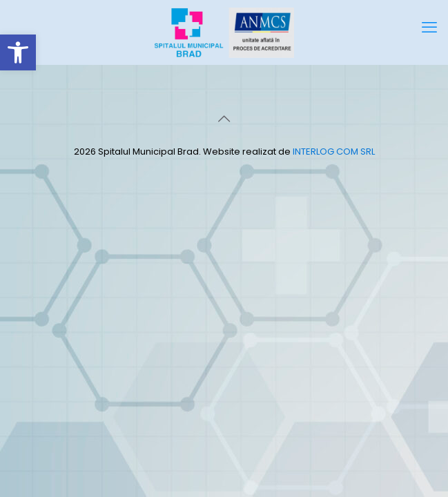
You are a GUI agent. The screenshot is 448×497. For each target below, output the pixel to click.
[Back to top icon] (224, 119)
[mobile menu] (429, 28)
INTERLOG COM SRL (334, 152)
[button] (18, 52)
